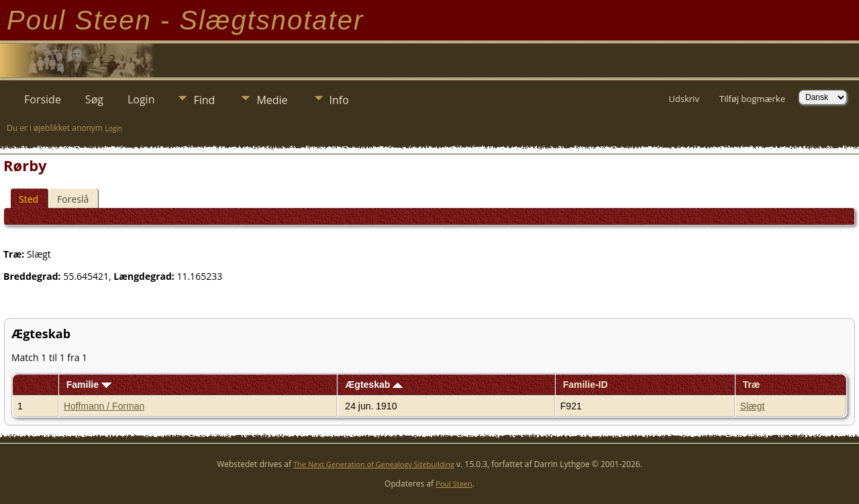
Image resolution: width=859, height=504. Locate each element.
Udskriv (684, 99)
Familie (89, 385)
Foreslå (73, 199)
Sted (29, 199)
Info (339, 100)
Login (141, 99)
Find (204, 100)
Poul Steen (454, 484)
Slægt (753, 406)
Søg (94, 99)
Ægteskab (374, 385)
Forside (43, 99)
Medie (272, 100)
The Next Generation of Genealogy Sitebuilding (374, 464)
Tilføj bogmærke (752, 99)
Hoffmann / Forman (104, 406)
